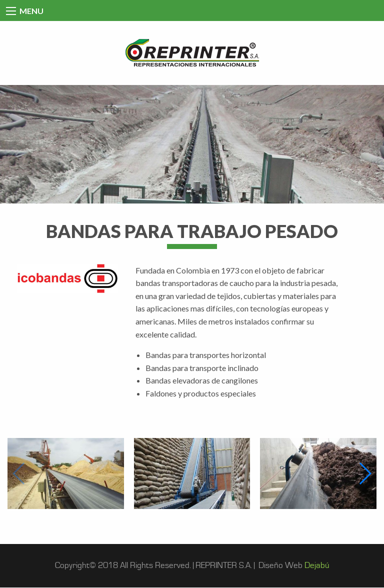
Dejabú (317, 565)
